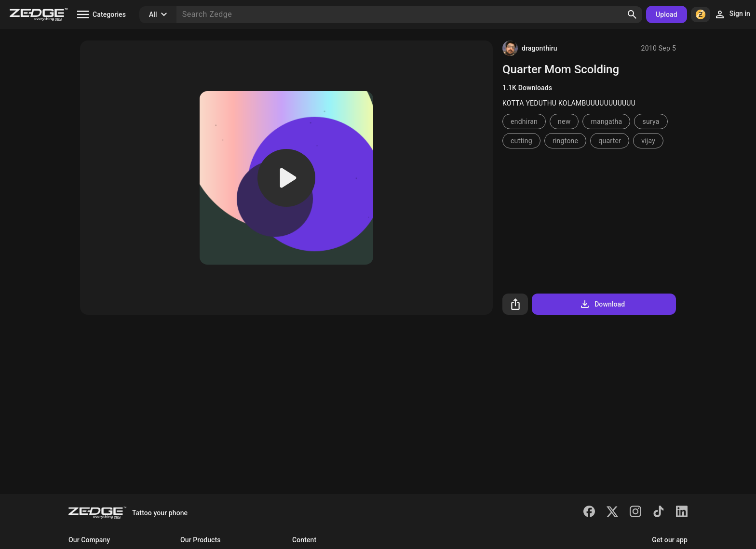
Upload (667, 14)
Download (602, 304)
